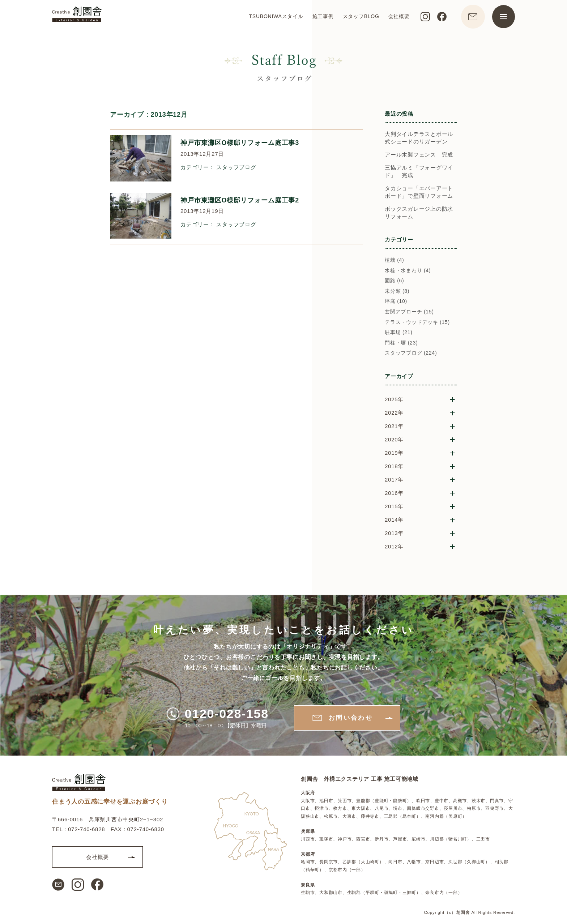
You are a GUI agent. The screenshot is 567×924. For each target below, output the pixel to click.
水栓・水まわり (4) (408, 274)
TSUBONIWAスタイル (275, 17)
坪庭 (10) (396, 305)
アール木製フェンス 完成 (419, 158)
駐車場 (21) (399, 336)
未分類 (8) (397, 294)
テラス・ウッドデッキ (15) (417, 325)
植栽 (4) (395, 263)
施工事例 (322, 17)
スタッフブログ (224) (411, 356)
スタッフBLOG (360, 17)
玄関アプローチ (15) (409, 315)
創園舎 (463, 912)
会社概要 (398, 17)
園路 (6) (395, 284)
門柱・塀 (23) (401, 346)
